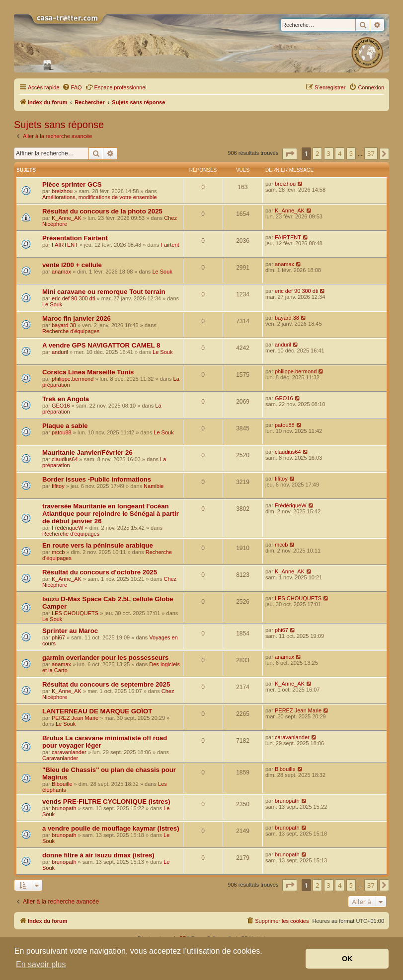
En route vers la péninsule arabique (98, 545)
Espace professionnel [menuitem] (116, 87)
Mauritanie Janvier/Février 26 (87, 453)
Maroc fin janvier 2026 (77, 318)
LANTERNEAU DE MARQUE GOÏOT (97, 711)
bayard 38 (64, 325)
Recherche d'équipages (71, 331)
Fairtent (170, 245)
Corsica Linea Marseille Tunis (88, 372)
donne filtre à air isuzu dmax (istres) (98, 855)
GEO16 (61, 406)
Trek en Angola (66, 399)
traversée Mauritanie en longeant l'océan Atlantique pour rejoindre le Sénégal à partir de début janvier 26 (111, 514)
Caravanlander (60, 758)
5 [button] (351, 153)
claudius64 (65, 459)
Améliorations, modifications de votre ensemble (100, 197)
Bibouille (62, 784)
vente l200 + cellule (72, 265)
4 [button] (340, 153)
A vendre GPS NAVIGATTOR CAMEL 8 (101, 345)
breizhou (62, 191)
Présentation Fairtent (75, 238)
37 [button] (371, 153)
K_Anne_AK (67, 218)
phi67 (58, 637)
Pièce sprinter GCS (72, 184)
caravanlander (69, 752)
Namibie (154, 486)
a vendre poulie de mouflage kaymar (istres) (111, 828)
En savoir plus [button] (41, 964)
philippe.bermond (73, 379)
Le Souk (162, 272)
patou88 (62, 432)
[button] (290, 154)
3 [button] (329, 153)
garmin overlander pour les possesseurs (105, 658)
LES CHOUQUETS (75, 613)
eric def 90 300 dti (73, 298)
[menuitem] (72, 87)
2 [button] (317, 153)
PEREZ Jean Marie (75, 718)
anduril (60, 352)
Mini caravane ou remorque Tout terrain (104, 292)
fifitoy (58, 486)
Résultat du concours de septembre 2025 (106, 684)
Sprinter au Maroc (70, 631)
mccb (58, 552)
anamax (61, 272)
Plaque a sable (65, 426)
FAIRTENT (65, 245)
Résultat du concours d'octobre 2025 (100, 572)
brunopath (64, 808)
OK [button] (347, 959)
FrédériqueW (68, 528)
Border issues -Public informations (97, 479)
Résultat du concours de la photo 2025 (102, 211)
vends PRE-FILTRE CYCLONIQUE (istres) (106, 802)
